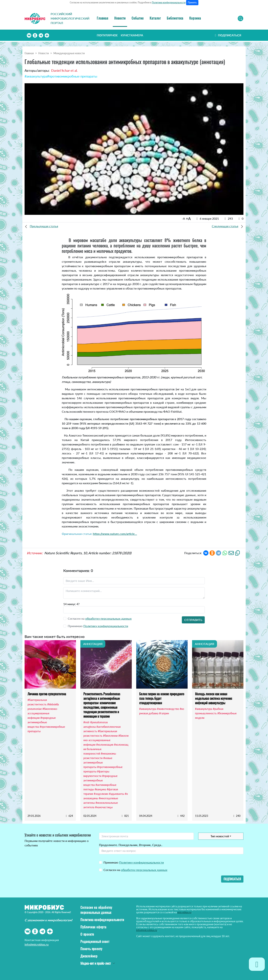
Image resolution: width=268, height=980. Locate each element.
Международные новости (69, 53)
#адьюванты (117, 794)
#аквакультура (36, 76)
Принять (192, 3)
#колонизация (105, 745)
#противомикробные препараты (72, 76)
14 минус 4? (71, 604)
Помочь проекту (91, 949)
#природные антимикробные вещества (42, 722)
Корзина (195, 18)
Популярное (107, 35)
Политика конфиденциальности (102, 920)
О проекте (87, 934)
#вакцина (100, 789)
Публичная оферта (93, 927)
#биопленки (110, 736)
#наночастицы (104, 807)
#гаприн (164, 713)
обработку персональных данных (108, 618)
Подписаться (228, 35)
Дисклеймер (89, 956)
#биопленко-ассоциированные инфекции (43, 713)
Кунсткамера (132, 35)
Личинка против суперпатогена (47, 694)
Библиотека (175, 18)
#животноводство (168, 709)
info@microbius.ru (37, 944)
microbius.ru (184, 912)
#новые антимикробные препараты (98, 762)
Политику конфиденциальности (106, 626)
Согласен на (135, 870)
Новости (120, 18)
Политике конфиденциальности (169, 3)
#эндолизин (101, 794)
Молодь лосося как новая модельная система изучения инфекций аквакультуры (214, 698)
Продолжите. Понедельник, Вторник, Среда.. (131, 845)
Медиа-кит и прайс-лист (96, 963)
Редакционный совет (95, 941)
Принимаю (134, 862)
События (138, 18)
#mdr (86, 722)
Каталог (155, 18)
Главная (103, 18)
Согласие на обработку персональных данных (96, 910)
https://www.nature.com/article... (115, 534)
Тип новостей (220, 836)
